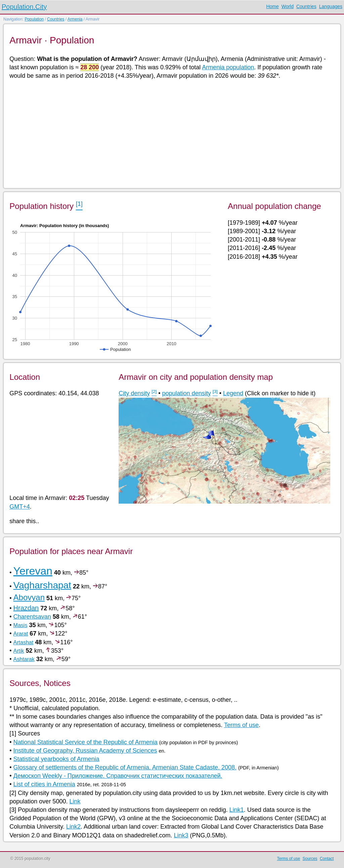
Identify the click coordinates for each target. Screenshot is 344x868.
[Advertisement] (171, 133)
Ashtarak (24, 659)
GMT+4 (20, 507)
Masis (20, 625)
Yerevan (33, 571)
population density (187, 393)
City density (134, 393)
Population (34, 19)
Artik (19, 651)
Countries (306, 6)
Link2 (73, 827)
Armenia (75, 19)
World (288, 6)
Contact (327, 859)
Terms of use (241, 725)
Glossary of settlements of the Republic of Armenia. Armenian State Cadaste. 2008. (125, 767)
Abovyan (29, 597)
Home (272, 6)
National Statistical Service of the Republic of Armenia (85, 742)
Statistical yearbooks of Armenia (56, 759)
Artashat (24, 642)
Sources (310, 859)
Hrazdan (26, 608)
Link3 (181, 835)
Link (75, 801)
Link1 (237, 810)
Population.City (24, 7)
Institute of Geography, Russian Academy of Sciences (85, 751)
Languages (331, 6)
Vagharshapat (42, 585)
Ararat (21, 634)
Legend (233, 393)
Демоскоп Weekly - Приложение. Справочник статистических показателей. (118, 776)
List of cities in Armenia (44, 784)
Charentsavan (32, 617)
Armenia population (228, 67)
